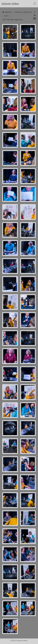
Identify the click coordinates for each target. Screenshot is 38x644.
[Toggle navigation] (35, 4)
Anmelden (2, 642)
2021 (6, 16)
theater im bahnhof (23, 12)
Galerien (7, 12)
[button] (35, 15)
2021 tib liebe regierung (12, 20)
